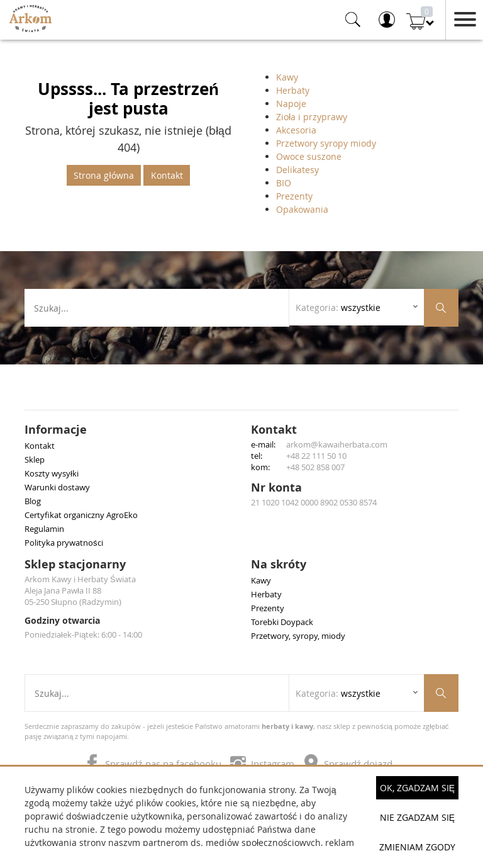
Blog (33, 501)
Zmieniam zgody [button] (417, 847)
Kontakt (167, 175)
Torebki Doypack (282, 622)
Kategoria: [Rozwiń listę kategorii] (338, 307)
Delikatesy (297, 170)
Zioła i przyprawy (312, 117)
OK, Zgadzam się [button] (417, 788)
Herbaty (293, 90)
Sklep (35, 459)
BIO (284, 183)
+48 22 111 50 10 (316, 456)
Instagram (264, 764)
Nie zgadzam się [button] (417, 817)
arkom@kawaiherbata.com (337, 444)
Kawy (287, 77)
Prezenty (294, 196)
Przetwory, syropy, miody (298, 636)
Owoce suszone (309, 156)
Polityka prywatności (64, 543)
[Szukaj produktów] (441, 308)
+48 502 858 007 (315, 467)
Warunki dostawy (57, 487)
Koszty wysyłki (52, 473)
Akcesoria (296, 130)
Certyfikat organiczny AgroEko (81, 515)
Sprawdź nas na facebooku (154, 764)
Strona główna (103, 175)
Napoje (291, 104)
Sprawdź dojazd (348, 764)
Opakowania (302, 209)
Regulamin (44, 529)
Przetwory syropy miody (326, 143)
